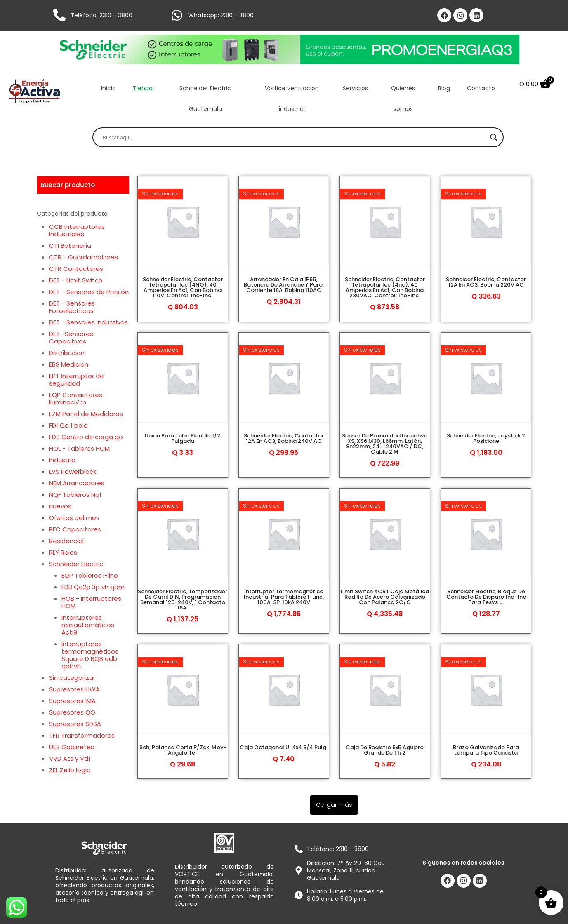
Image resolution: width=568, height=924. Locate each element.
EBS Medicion (69, 364)
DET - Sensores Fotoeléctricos (72, 307)
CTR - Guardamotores (84, 257)
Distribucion (67, 353)
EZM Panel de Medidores (86, 414)
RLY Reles (63, 552)
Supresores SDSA (75, 724)
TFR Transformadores (82, 735)
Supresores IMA (72, 701)
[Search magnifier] (494, 137)
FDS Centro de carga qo (86, 437)
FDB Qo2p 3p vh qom (93, 587)
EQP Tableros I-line (90, 575)
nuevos (60, 506)
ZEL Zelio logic (70, 770)
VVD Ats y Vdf (70, 758)
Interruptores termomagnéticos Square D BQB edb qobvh (90, 655)
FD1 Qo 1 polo (68, 425)
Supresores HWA (74, 689)
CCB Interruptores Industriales (77, 230)
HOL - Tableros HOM (79, 448)
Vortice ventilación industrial (292, 99)
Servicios (355, 88)
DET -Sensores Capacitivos (71, 337)
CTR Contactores (76, 269)
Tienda (143, 88)
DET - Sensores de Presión (89, 292)
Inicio (108, 88)
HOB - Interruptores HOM (91, 602)
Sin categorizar (72, 678)
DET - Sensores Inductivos (88, 322)
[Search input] (295, 137)
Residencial (66, 541)
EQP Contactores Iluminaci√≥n (76, 399)
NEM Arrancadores (77, 483)
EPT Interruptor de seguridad (77, 380)
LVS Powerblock (73, 471)
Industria (62, 460)
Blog (444, 88)
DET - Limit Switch (76, 280)
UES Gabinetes (72, 747)
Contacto (481, 88)
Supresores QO (72, 712)
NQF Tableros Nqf (75, 495)
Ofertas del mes (74, 518)
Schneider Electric (76, 564)
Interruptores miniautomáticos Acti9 (88, 625)
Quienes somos (403, 99)
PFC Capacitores (75, 529)
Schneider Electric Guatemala (205, 99)
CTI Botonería (70, 246)
